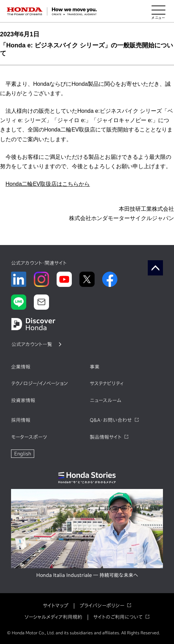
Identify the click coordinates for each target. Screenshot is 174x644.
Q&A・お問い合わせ (111, 420)
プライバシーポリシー (102, 606)
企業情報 (21, 367)
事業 (95, 367)
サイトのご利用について (118, 617)
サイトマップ (56, 606)
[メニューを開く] (158, 11)
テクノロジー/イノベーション (39, 383)
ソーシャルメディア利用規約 (53, 617)
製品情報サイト (106, 437)
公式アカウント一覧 (32, 344)
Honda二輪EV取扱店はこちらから (48, 184)
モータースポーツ (29, 437)
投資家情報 (23, 400)
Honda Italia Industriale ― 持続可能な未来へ (87, 575)
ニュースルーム (105, 400)
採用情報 (21, 420)
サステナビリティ (107, 383)
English (23, 454)
